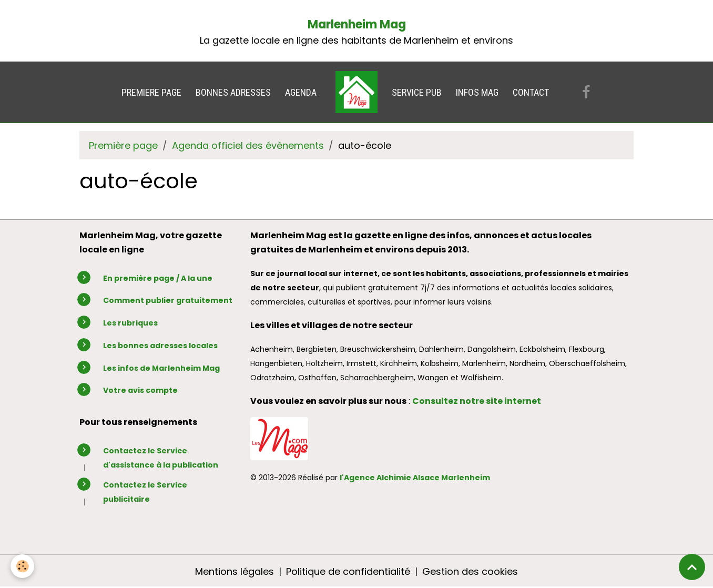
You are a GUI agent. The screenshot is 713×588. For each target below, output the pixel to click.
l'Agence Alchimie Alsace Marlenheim (415, 478)
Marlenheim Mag (357, 24)
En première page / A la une (158, 278)
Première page (123, 145)
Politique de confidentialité (348, 571)
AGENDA (301, 92)
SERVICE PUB (417, 92)
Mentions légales (235, 571)
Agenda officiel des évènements (248, 145)
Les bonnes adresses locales (160, 346)
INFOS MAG (477, 92)
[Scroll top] (692, 567)
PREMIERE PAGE (151, 92)
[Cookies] (22, 566)
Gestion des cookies (470, 571)
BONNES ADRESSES (233, 92)
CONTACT (531, 92)
